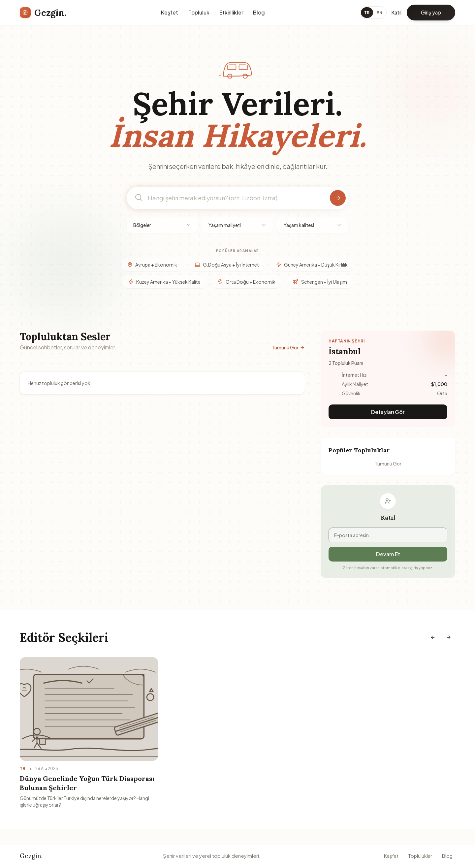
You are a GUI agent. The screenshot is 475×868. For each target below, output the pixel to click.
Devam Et (388, 554)
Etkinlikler (231, 12)
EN (379, 13)
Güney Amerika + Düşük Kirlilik (312, 265)
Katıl (396, 12)
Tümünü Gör (288, 347)
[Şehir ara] (338, 198)
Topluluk (199, 12)
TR (367, 13)
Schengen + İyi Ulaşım (320, 282)
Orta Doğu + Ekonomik (247, 282)
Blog (259, 12)
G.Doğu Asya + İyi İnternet (227, 265)
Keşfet (170, 12)
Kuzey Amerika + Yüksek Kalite (164, 282)
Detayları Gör (388, 412)
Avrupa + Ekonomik (152, 265)
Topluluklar (420, 856)
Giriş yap (431, 12)
